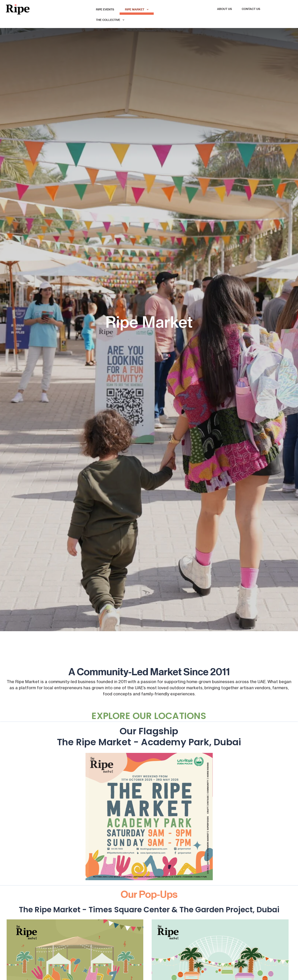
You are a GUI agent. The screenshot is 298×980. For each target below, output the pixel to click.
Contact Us (251, 9)
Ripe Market (137, 10)
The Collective (110, 20)
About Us (225, 9)
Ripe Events (105, 10)
